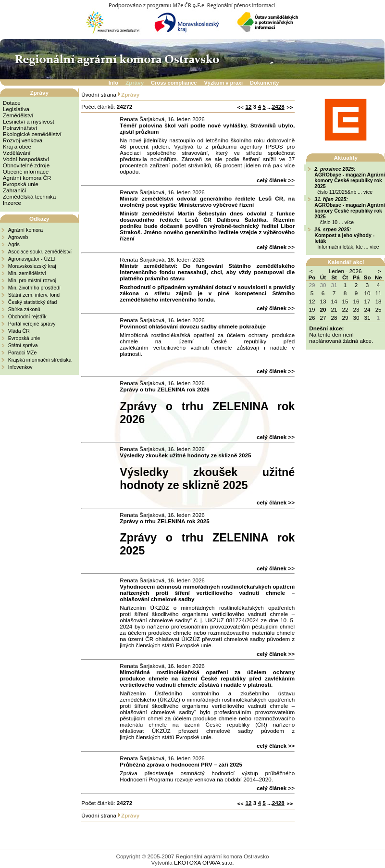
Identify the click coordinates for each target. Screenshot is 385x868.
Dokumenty (264, 83)
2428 (278, 107)
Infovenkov (20, 367)
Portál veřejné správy (32, 324)
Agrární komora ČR (27, 178)
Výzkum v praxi (223, 83)
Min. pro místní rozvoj (32, 280)
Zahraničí (15, 190)
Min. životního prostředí (34, 288)
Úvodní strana (99, 94)
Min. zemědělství (27, 273)
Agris (14, 244)
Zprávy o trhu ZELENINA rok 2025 (164, 521)
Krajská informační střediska (40, 360)
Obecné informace (26, 171)
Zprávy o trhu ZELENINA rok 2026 (164, 389)
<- (312, 271)
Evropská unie (21, 184)
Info (113, 83)
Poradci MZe (23, 352)
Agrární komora (25, 230)
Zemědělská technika (29, 196)
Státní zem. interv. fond (34, 295)
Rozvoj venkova (23, 140)
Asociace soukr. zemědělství (40, 252)
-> (379, 271)
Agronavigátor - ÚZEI (32, 259)
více (368, 192)
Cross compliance (174, 83)
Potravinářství (20, 128)
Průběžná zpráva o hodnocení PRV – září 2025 (181, 764)
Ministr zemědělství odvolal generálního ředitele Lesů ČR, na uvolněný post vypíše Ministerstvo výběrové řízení (207, 201)
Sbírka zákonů (24, 309)
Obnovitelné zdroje (26, 165)
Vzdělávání (17, 153)
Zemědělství (18, 115)
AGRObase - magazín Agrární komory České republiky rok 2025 (350, 180)
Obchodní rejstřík (27, 316)
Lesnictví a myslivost (29, 121)
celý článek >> (276, 180)
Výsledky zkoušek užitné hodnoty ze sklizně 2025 (185, 455)
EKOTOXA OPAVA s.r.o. (204, 862)
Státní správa (23, 345)
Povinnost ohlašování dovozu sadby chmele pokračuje (193, 326)
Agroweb (18, 237)
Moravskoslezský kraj (32, 266)
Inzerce (12, 203)
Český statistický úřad (33, 302)
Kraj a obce (17, 146)
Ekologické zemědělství (32, 134)
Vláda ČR (19, 331)
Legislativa (16, 109)
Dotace (12, 103)
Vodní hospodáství (26, 159)
